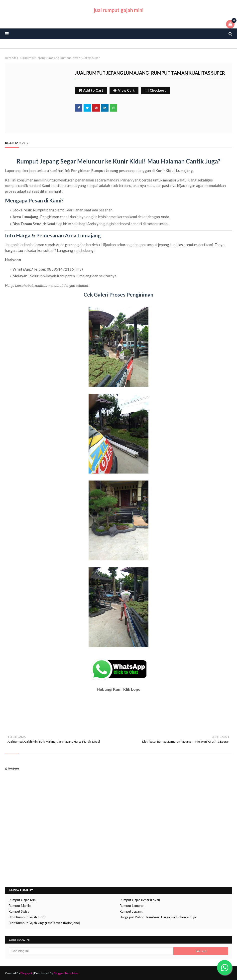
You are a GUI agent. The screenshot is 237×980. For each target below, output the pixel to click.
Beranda (11, 58)
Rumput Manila (20, 906)
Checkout (155, 90)
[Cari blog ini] (91, 951)
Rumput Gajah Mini (23, 900)
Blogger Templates (66, 973)
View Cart (124, 90)
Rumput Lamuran (132, 906)
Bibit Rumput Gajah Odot (27, 917)
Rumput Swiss (19, 911)
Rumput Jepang (131, 911)
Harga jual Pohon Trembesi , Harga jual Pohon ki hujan (159, 917)
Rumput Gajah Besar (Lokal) (140, 900)
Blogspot (26, 973)
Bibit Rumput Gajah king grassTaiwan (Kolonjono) (44, 923)
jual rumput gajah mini (119, 10)
